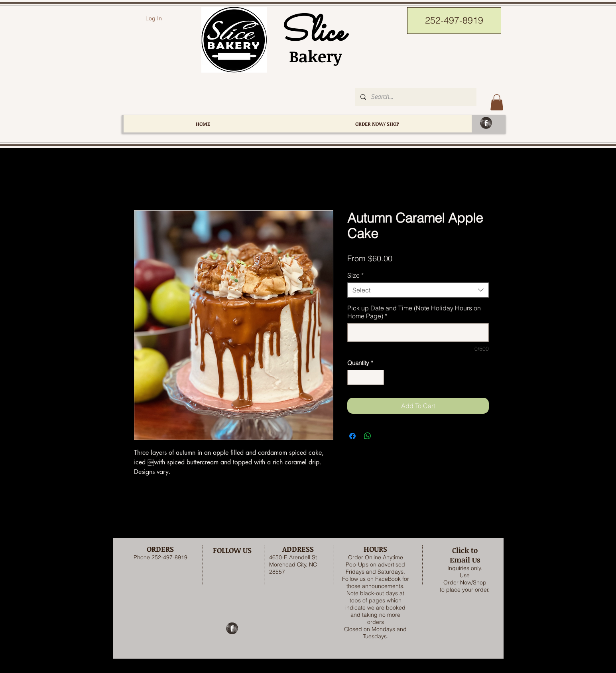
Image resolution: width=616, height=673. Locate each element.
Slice (311, 33)
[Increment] (377, 378)
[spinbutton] (365, 378)
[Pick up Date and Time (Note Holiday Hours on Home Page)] (418, 333)
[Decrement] (354, 378)
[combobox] (418, 290)
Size (355, 275)
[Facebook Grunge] (486, 123)
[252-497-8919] (454, 21)
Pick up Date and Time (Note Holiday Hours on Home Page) (414, 312)
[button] (497, 102)
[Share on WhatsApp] (368, 436)
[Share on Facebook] (352, 436)
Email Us (465, 560)
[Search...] (415, 97)
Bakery (311, 56)
